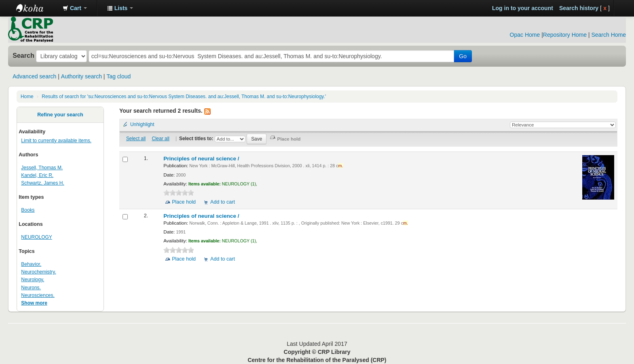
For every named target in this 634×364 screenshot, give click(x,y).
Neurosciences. (38, 295)
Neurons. (31, 288)
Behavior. (31, 264)
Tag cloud (118, 76)
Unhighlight (142, 124)
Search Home (609, 35)
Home (27, 97)
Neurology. (33, 280)
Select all (136, 139)
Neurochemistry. (38, 272)
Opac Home (525, 35)
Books (28, 210)
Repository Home (565, 35)
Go (463, 56)
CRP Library (36, 8)
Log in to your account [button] (523, 8)
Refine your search (60, 115)
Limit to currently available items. (56, 141)
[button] (75, 8)
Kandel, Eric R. (37, 175)
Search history (579, 8)
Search (23, 55)
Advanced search (34, 76)
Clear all (161, 139)
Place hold (184, 202)
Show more (34, 303)
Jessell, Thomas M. (42, 168)
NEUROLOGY (36, 237)
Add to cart (223, 202)
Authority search (81, 76)
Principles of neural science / (202, 159)
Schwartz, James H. (42, 183)
